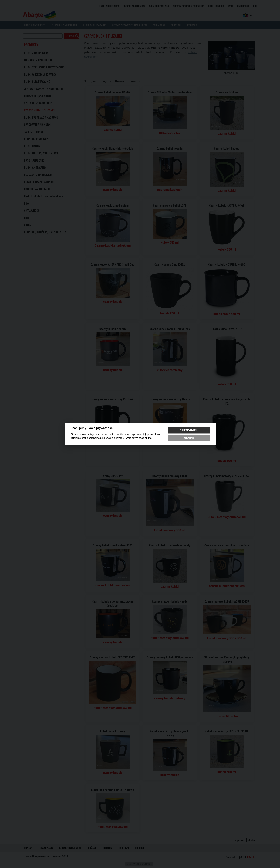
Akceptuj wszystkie (189, 430)
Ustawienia (189, 438)
